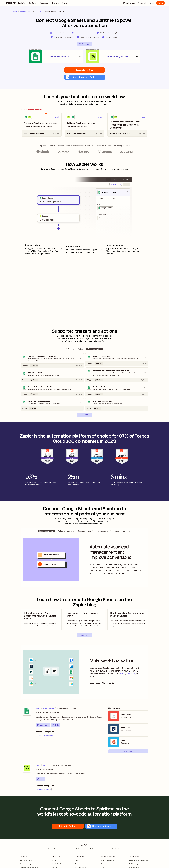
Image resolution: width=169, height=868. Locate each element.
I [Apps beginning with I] (74, 849)
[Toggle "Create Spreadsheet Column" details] (52, 402)
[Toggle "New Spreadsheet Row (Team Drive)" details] (52, 358)
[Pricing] (65, 3)
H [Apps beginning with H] (71, 849)
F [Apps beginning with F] (66, 849)
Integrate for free (85, 70)
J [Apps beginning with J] (76, 849)
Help (56, 725)
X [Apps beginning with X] (115, 849)
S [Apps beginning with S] (101, 849)
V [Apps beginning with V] (110, 849)
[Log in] (152, 3)
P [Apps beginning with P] (93, 849)
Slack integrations (26, 860)
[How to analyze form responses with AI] (84, 620)
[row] (47, 198)
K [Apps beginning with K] (79, 849)
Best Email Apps (134, 864)
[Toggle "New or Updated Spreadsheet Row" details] (52, 388)
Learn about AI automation (104, 683)
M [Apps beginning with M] (84, 849)
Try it (56, 134)
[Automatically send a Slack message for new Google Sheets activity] (41, 620)
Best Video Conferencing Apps (139, 860)
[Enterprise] (56, 3)
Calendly (78, 864)
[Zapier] (10, 3)
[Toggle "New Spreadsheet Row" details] (117, 357)
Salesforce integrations (27, 864)
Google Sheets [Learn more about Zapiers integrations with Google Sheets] (26, 11)
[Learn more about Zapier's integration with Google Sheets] (27, 711)
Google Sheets (57, 864)
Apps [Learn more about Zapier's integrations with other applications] (15, 11)
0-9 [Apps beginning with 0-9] (49, 849)
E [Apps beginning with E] (63, 849)
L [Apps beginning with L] (82, 849)
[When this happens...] (56, 57)
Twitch (77, 860)
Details (57, 117)
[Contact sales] (142, 3)
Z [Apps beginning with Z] (121, 849)
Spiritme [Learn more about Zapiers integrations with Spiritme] (38, 11)
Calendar (104, 864)
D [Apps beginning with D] (60, 849)
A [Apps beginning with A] (52, 849)
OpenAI (122, 674)
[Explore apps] (129, 3)
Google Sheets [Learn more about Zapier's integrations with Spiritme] (49, 708)
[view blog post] (41, 620)
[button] (85, 77)
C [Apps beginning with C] (58, 849)
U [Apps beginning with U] (107, 849)
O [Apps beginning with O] (90, 849)
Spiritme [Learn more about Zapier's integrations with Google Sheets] (46, 765)
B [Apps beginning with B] (55, 849)
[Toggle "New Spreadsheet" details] (52, 374)
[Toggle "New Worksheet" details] (117, 388)
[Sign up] (160, 3)
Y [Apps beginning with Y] (118, 849)
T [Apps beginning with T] (104, 849)
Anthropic (131, 674)
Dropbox (54, 860)
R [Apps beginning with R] (99, 849)
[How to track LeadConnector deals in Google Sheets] (128, 620)
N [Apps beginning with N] (87, 849)
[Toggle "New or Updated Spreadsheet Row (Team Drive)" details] (117, 373)
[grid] (47, 198)
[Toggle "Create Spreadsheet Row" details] (117, 402)
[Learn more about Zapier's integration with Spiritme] (27, 768)
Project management (108, 860)
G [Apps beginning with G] (69, 849)
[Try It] (52, 366)
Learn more (43, 725)
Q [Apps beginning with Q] (96, 849)
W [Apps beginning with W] (112, 849)
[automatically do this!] (113, 57)
